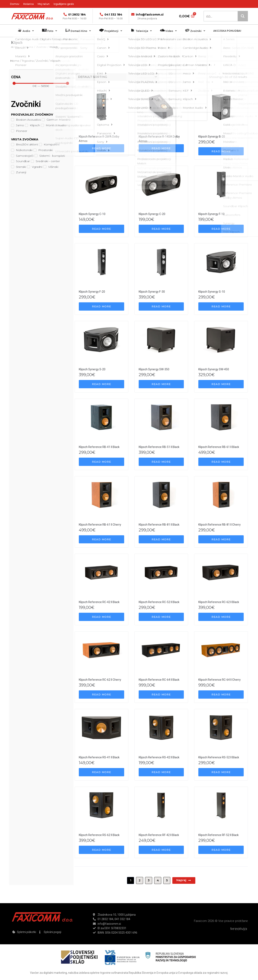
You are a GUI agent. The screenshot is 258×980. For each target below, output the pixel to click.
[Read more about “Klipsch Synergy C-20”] (161, 229)
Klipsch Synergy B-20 (212, 137)
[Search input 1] (221, 16)
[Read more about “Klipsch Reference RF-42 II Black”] (161, 850)
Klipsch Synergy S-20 (92, 369)
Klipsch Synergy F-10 (211, 214)
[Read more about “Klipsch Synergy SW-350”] (161, 384)
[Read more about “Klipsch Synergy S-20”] (101, 384)
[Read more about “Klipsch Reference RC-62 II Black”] (221, 617)
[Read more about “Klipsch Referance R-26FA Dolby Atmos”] (101, 148)
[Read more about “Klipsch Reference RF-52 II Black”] (221, 850)
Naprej (184, 880)
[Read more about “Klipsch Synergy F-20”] (101, 306)
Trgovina (28, 47)
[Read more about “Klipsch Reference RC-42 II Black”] (101, 617)
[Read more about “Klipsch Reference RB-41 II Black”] (101, 462)
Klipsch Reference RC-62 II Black (219, 602)
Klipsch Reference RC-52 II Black (159, 602)
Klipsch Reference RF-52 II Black (218, 835)
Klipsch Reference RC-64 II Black (159, 680)
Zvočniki (41, 47)
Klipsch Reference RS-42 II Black (159, 757)
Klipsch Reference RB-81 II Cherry (220, 525)
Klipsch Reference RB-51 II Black (159, 447)
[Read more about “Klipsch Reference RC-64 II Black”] (161, 695)
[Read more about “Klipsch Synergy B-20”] (221, 151)
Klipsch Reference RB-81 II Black (159, 525)
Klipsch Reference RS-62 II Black (99, 835)
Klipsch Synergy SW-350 (154, 369)
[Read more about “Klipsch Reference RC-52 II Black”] (161, 617)
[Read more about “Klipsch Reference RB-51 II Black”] (161, 462)
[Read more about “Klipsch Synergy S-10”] (221, 306)
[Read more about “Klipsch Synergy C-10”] (101, 229)
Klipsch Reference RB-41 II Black (99, 447)
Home (15, 61)
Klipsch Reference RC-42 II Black (99, 602)
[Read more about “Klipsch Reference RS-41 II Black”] (101, 772)
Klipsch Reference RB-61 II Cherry (100, 525)
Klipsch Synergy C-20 (152, 214)
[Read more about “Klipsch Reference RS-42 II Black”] (161, 772)
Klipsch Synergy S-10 (212, 292)
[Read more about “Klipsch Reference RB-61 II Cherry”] (101, 539)
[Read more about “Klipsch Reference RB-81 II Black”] (161, 539)
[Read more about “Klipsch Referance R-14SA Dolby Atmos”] (161, 148)
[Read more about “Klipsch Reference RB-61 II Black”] (221, 462)
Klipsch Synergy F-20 (92, 292)
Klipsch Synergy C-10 (92, 214)
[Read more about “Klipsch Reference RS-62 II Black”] (101, 850)
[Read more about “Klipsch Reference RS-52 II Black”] (221, 772)
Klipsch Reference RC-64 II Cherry (220, 680)
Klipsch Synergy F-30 (152, 292)
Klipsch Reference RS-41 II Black (99, 757)
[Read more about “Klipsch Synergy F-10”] (221, 229)
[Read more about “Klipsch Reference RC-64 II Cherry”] (221, 695)
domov (15, 47)
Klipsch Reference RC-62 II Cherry (100, 680)
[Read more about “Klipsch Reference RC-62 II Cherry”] (101, 695)
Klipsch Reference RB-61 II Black (219, 447)
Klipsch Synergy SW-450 (214, 369)
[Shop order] (117, 77)
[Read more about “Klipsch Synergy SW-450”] (221, 384)
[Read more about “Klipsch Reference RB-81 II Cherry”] (221, 539)
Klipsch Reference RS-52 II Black (219, 757)
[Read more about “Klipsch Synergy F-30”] (161, 306)
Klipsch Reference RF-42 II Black (159, 835)
